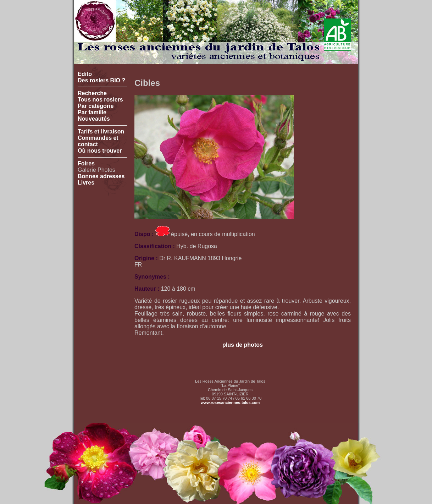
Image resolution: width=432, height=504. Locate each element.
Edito (85, 74)
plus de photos (243, 345)
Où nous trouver (100, 151)
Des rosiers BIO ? (101, 80)
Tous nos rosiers (100, 100)
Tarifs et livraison (101, 132)
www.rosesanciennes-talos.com (230, 402)
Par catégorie (96, 106)
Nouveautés (94, 119)
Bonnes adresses (101, 176)
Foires (86, 163)
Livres (86, 183)
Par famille (92, 112)
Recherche (92, 93)
